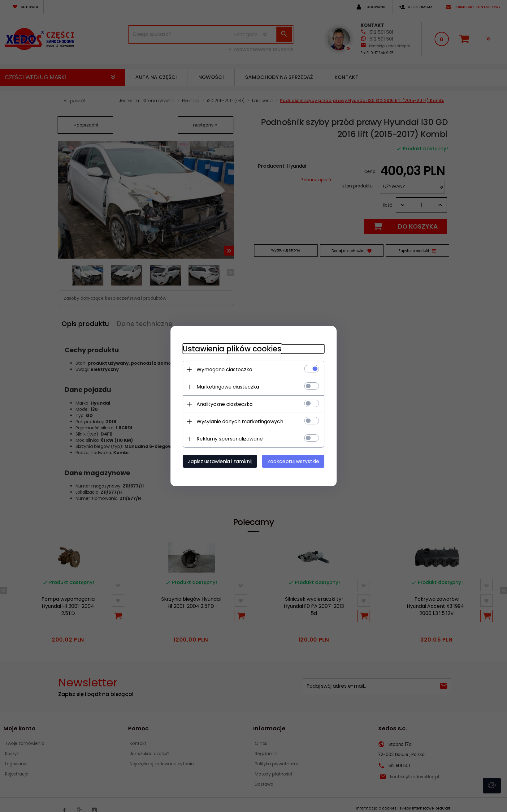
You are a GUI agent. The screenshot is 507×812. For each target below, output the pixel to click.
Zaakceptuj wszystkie (294, 461)
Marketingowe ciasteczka (227, 387)
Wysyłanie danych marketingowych (240, 421)
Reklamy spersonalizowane (229, 439)
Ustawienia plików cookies (232, 349)
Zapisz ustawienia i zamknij (219, 461)
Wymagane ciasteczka (224, 369)
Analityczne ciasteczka (224, 404)
